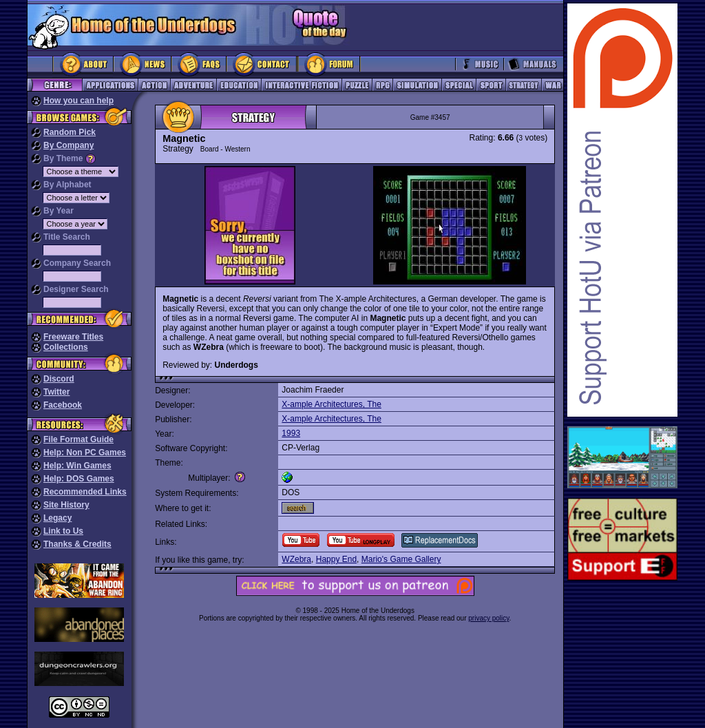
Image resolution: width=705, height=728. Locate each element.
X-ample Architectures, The (332, 404)
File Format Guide (78, 439)
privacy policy (488, 618)
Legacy (57, 518)
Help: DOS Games (79, 479)
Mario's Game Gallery (401, 559)
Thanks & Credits (77, 544)
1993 (291, 433)
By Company (69, 145)
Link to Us (63, 531)
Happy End (336, 559)
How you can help (78, 101)
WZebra (296, 559)
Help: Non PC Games (85, 453)
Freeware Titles (73, 337)
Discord (59, 379)
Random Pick (70, 132)
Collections (66, 347)
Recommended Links (85, 492)
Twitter (56, 392)
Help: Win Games (77, 466)
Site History (66, 505)
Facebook (63, 405)
